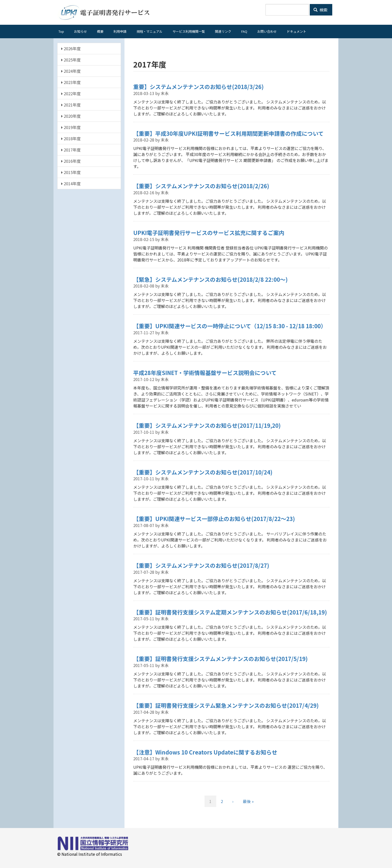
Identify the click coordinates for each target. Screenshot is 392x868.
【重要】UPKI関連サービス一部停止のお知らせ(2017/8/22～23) (214, 518)
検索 (320, 10)
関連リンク (223, 31)
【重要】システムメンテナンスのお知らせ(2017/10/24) (203, 472)
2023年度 (71, 82)
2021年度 (71, 105)
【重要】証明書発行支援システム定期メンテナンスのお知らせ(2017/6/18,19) (230, 612)
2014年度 (71, 183)
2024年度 (71, 71)
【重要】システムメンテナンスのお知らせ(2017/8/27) (201, 565)
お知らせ (80, 31)
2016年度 (71, 161)
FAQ (244, 31)
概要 (100, 31)
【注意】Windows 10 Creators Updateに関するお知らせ (205, 752)
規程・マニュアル (149, 31)
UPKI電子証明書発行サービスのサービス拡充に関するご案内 (209, 232)
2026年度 (71, 48)
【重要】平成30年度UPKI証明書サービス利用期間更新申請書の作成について (228, 133)
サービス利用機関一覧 (189, 31)
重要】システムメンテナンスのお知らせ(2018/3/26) (198, 86)
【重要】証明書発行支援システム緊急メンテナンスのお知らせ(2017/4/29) (226, 705)
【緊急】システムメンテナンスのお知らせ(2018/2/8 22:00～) (210, 279)
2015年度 (71, 172)
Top (61, 31)
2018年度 (71, 138)
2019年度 (71, 127)
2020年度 (71, 116)
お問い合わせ (267, 31)
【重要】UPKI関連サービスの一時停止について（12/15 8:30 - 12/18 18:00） (230, 326)
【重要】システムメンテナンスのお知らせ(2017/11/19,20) (207, 425)
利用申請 (120, 31)
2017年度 (71, 150)
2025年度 (71, 60)
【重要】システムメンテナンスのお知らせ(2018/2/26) (201, 186)
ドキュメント (296, 31)
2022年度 (71, 93)
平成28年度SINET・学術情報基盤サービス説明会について (205, 372)
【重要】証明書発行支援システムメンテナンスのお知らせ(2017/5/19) (220, 658)
